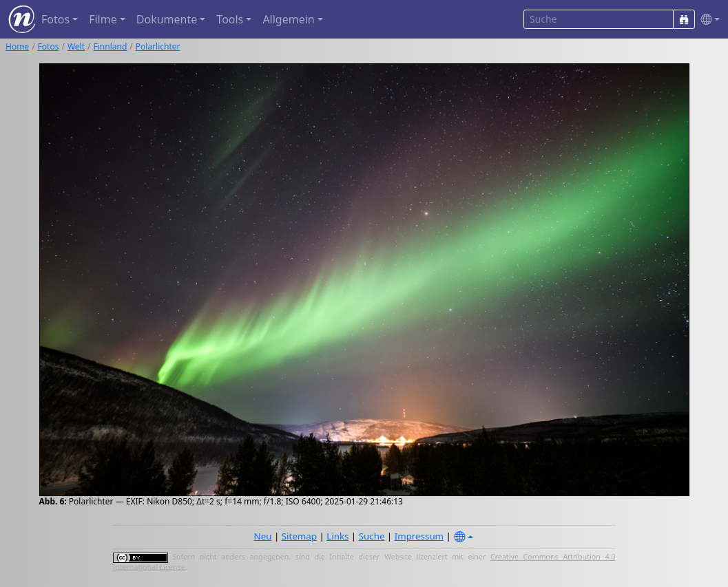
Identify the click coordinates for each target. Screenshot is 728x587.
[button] (707, 20)
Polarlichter (158, 46)
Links (337, 536)
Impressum (419, 536)
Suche (372, 536)
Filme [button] (103, 19)
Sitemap (299, 536)
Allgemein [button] (288, 19)
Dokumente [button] (167, 19)
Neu (263, 536)
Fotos (49, 46)
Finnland (111, 46)
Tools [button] (230, 19)
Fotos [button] (55, 19)
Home (17, 46)
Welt (76, 46)
